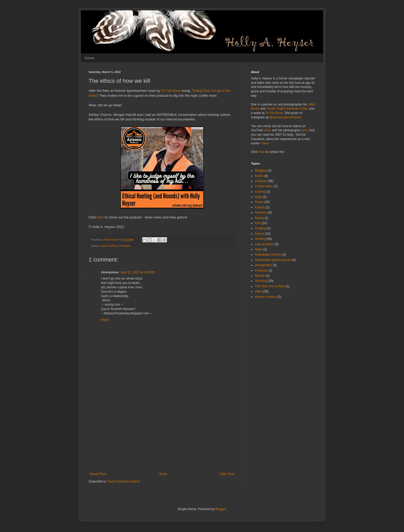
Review (260, 276)
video (259, 291)
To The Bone (171, 91)
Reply (105, 320)
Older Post (227, 474)
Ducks (259, 202)
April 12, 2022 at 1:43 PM (138, 272)
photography (263, 265)
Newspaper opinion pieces (273, 260)
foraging (260, 228)
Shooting (261, 281)
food (258, 223)
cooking (260, 192)
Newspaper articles (268, 255)
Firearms (261, 212)
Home (89, 58)
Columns (261, 181)
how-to (259, 234)
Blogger (220, 509)
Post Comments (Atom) (124, 481)
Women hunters (266, 297)
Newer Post (98, 474)
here (100, 217)
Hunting (260, 239)
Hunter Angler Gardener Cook (287, 109)
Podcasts (125, 246)
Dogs (258, 197)
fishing (259, 218)
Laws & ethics (109, 246)
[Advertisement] (162, 433)
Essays (260, 207)
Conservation (264, 186)
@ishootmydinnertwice (285, 117)
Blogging (261, 170)
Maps (259, 249)
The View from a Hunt (270, 286)
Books (259, 176)
